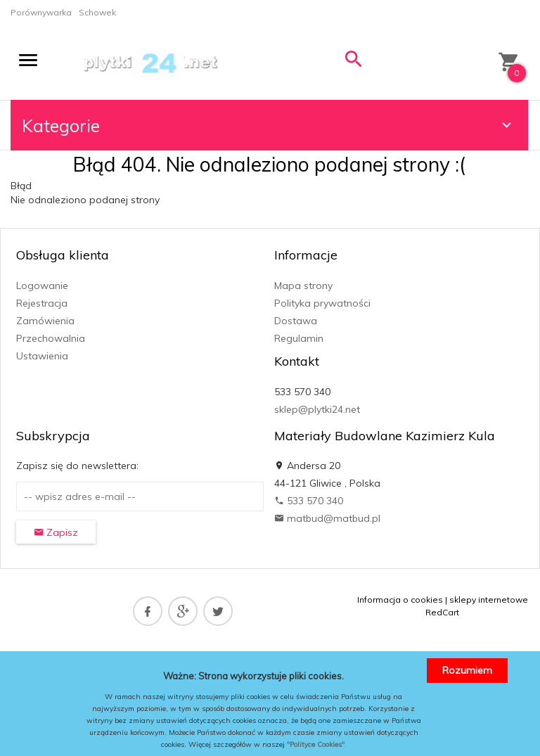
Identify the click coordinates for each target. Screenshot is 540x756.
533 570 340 (309, 501)
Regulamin (299, 338)
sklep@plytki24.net (317, 409)
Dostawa (296, 321)
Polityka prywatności (322, 303)
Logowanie (42, 286)
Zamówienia (45, 321)
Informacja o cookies (400, 600)
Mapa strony (303, 286)
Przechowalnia (51, 338)
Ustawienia (42, 356)
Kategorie (269, 126)
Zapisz (56, 532)
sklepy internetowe (489, 600)
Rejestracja (42, 303)
